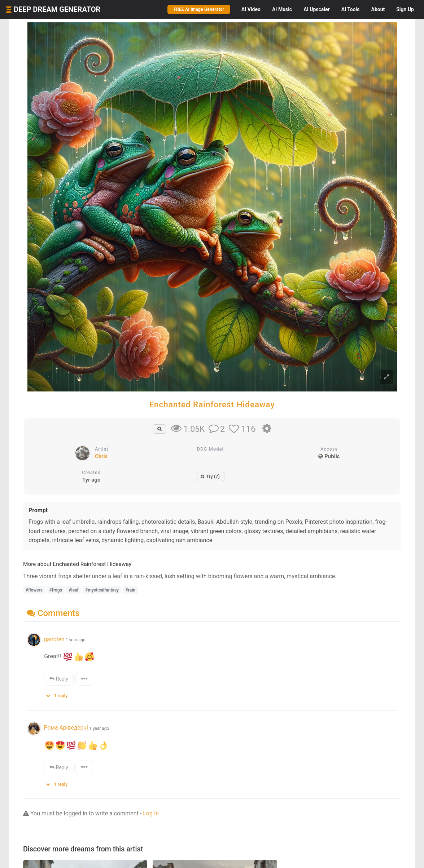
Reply (59, 679)
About (378, 9)
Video (251, 9)
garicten (54, 639)
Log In (151, 813)
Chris (101, 456)
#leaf (73, 590)
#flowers (34, 590)
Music (282, 9)
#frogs (55, 590)
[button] (59, 694)
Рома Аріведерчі (66, 728)
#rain (131, 590)
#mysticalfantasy (102, 590)
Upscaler (316, 9)
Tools (351, 9)
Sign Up (405, 9)
